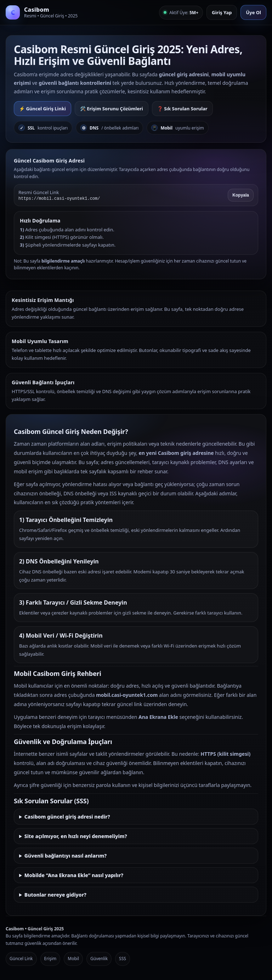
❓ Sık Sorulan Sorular (182, 109)
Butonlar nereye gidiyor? (55, 895)
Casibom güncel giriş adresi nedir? (67, 817)
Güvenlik (99, 959)
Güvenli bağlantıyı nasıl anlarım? (66, 856)
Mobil (73, 959)
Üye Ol (253, 12)
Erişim (50, 959)
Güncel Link (21, 959)
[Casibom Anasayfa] (42, 12)
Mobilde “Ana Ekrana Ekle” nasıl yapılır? (74, 875)
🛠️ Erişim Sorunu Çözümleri (112, 109)
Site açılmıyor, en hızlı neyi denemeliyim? (76, 836)
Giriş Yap (222, 12)
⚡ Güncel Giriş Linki (42, 109)
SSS (123, 959)
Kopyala (241, 195)
